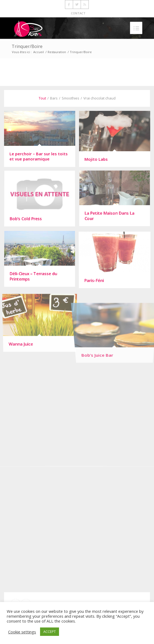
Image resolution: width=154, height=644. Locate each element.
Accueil (39, 52)
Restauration (57, 52)
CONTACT (78, 13)
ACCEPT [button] (50, 632)
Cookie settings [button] (22, 632)
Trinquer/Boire (27, 46)
